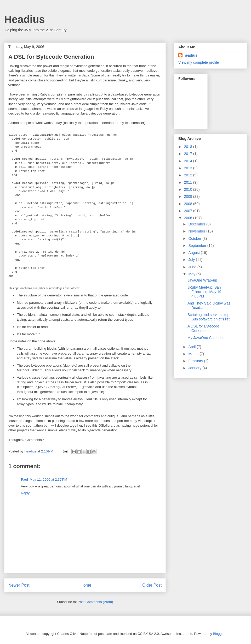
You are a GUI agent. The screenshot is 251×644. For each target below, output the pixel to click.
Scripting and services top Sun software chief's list (209, 317)
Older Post (152, 585)
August (194, 253)
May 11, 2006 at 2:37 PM (48, 479)
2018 (189, 147)
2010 (189, 189)
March (194, 354)
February (196, 361)
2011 (189, 182)
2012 (189, 175)
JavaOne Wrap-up (202, 280)
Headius (25, 19)
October (195, 238)
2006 (189, 218)
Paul (24, 479)
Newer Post (19, 585)
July (192, 260)
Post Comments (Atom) (95, 602)
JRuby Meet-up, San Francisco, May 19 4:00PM (204, 292)
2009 (189, 196)
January (195, 368)
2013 (189, 168)
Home (86, 585)
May (192, 274)
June (193, 267)
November (197, 231)
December (197, 224)
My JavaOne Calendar (206, 338)
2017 (189, 154)
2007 (189, 211)
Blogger (219, 634)
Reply (25, 493)
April (192, 347)
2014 (189, 161)
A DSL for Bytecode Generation (203, 328)
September (198, 246)
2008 (189, 204)
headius (190, 55)
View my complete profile (199, 62)
